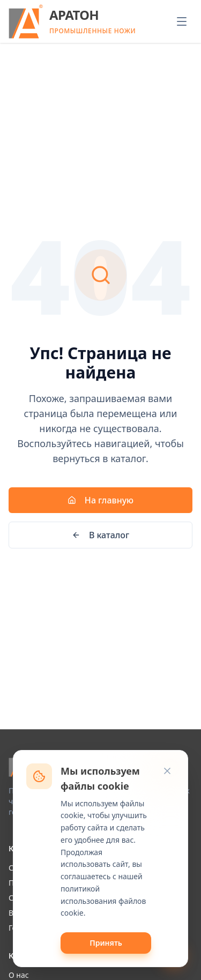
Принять (106, 943)
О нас (19, 975)
